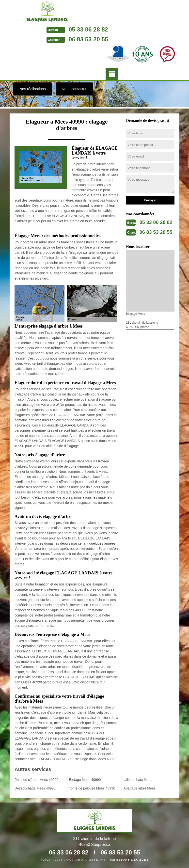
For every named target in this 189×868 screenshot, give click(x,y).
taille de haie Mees (138, 780)
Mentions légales (129, 860)
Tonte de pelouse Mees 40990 (92, 788)
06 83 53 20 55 (88, 39)
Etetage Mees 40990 (85, 780)
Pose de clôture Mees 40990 (36, 780)
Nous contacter (74, 89)
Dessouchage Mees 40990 (35, 788)
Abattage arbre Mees (140, 788)
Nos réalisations (33, 89)
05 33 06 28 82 (88, 29)
